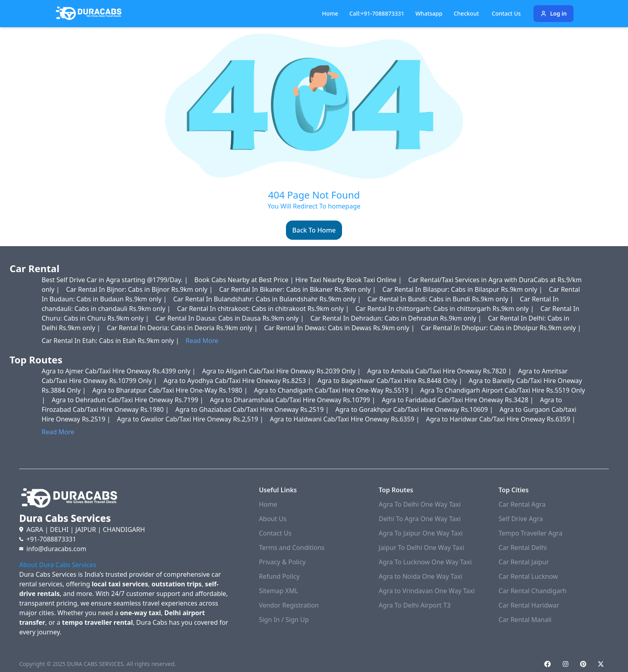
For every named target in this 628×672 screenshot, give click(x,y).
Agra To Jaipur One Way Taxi (421, 533)
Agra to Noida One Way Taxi (421, 576)
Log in (554, 13)
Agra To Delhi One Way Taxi (420, 504)
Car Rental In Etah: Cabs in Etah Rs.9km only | (111, 341)
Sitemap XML (278, 591)
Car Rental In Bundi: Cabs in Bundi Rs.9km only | (441, 299)
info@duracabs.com (56, 549)
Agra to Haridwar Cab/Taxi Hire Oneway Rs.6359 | (501, 419)
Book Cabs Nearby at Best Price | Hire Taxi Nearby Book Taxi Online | (299, 280)
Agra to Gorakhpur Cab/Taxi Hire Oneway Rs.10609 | (415, 409)
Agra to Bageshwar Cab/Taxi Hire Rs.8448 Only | (391, 381)
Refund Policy (279, 576)
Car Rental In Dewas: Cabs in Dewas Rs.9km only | (340, 328)
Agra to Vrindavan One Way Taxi (427, 591)
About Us (273, 519)
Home (330, 13)
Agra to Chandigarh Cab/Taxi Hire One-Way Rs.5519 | (335, 390)
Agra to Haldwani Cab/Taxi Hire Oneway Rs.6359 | (346, 419)
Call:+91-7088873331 (377, 13)
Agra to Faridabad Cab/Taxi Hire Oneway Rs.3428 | (458, 400)
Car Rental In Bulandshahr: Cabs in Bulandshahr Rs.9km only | (268, 299)
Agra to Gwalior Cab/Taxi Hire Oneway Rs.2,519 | (191, 419)
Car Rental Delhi (523, 548)
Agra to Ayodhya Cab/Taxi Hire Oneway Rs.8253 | (238, 381)
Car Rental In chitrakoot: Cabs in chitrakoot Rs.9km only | (264, 309)
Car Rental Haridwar (529, 605)
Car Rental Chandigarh (533, 591)
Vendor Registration (289, 605)
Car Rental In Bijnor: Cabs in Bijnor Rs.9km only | (140, 289)
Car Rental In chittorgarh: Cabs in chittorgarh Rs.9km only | (445, 309)
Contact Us (275, 533)
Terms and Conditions (292, 548)
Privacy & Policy (282, 562)
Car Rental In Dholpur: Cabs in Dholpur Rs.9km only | (501, 328)
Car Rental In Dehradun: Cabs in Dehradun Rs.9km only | (397, 318)
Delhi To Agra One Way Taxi (420, 519)
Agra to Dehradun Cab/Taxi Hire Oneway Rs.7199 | (128, 400)
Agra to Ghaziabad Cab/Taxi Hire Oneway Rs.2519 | (253, 409)
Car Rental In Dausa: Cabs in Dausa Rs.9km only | (230, 318)
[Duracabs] (89, 14)
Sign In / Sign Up (284, 620)
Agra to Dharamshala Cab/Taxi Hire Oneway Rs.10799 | (293, 400)
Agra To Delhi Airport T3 (415, 605)
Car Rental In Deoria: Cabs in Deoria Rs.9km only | (183, 328)
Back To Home (314, 230)
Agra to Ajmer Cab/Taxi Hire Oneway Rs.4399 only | (120, 371)
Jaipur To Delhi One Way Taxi (422, 548)
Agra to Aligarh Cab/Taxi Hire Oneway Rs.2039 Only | (282, 371)
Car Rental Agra (522, 504)
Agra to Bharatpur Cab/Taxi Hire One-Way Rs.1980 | (171, 390)
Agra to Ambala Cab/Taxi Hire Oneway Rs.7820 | (440, 371)
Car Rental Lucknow (528, 576)
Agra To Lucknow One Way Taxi (425, 562)
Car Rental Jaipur (524, 562)
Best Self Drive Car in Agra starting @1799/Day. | (116, 280)
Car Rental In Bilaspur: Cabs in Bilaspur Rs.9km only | (463, 289)
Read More (202, 341)
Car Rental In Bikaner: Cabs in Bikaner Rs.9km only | (298, 289)
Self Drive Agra (521, 519)
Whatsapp (429, 13)
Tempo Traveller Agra (530, 533)
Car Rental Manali (525, 620)
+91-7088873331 (51, 539)
